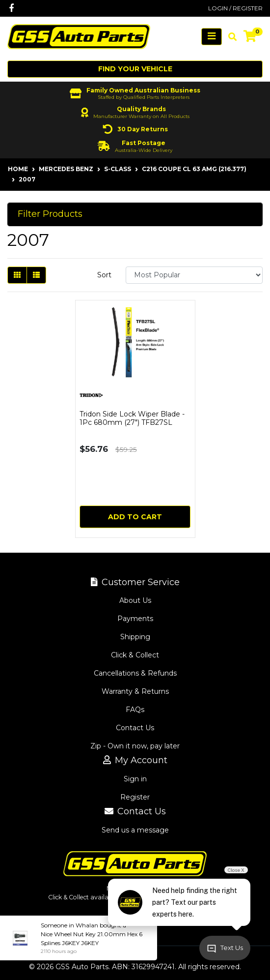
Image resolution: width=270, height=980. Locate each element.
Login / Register (235, 8)
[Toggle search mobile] (229, 37)
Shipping (135, 637)
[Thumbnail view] (17, 275)
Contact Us (135, 728)
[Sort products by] (194, 275)
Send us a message (135, 830)
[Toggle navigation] (212, 37)
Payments (135, 619)
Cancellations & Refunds (135, 673)
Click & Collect (135, 655)
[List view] (36, 275)
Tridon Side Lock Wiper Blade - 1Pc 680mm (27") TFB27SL (132, 418)
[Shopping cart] (250, 36)
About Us (135, 600)
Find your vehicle (135, 69)
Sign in (135, 779)
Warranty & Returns (135, 691)
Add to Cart (135, 517)
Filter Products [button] (50, 214)
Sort (104, 275)
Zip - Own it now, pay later (135, 746)
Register (135, 797)
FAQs (135, 710)
